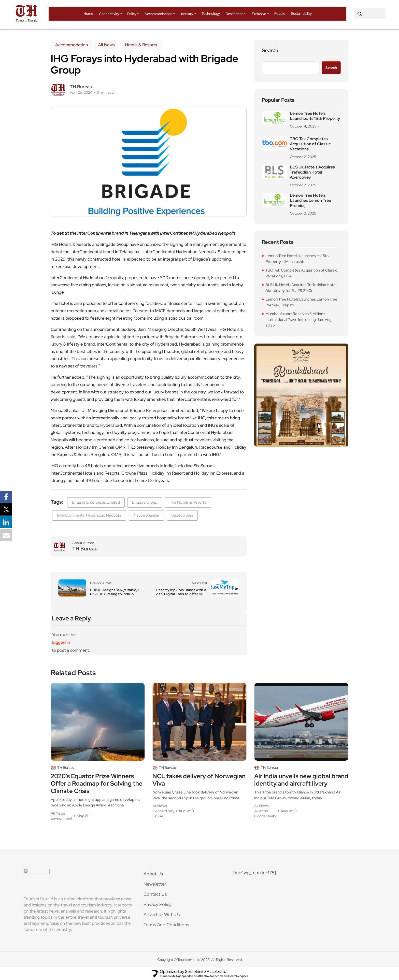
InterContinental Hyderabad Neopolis (89, 515)
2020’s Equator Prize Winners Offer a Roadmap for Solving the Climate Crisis (97, 784)
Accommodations (158, 14)
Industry (187, 14)
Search (270, 51)
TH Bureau (81, 87)
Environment (62, 818)
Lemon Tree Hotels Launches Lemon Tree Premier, (310, 201)
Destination (234, 14)
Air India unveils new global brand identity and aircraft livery (301, 780)
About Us (153, 874)
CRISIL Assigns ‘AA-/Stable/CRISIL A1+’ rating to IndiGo (115, 592)
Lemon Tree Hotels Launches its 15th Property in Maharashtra (297, 259)
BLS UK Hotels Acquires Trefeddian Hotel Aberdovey (312, 172)
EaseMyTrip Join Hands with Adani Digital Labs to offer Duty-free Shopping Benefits (182, 592)
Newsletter (155, 884)
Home (88, 13)
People (280, 13)
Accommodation (72, 45)
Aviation (261, 811)
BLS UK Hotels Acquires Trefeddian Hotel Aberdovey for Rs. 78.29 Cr (301, 288)
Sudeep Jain (182, 515)
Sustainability (301, 13)
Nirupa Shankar (146, 515)
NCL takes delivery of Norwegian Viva (199, 780)
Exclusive (259, 14)
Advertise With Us (162, 914)
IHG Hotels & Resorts (188, 502)
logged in (61, 642)
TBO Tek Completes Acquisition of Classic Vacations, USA (301, 273)
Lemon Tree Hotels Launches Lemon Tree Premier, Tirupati (301, 302)
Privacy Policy (158, 904)
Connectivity (109, 14)
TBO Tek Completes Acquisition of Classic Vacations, (310, 144)
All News (106, 45)
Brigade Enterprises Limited (96, 502)
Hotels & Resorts (141, 45)
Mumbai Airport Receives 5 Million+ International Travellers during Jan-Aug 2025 (298, 319)
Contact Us (155, 894)
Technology (211, 13)
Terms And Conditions (166, 925)
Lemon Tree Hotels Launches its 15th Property (315, 116)
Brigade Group (145, 502)
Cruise (158, 816)
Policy (132, 14)
